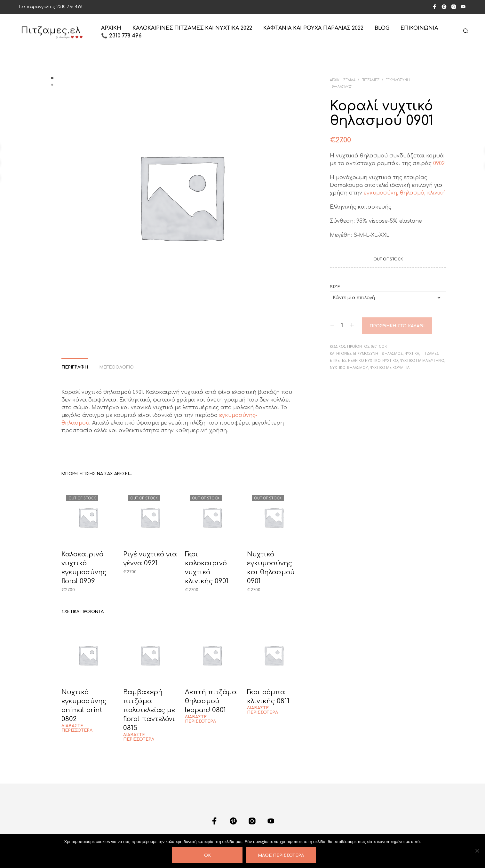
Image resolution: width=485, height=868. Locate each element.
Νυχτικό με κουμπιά (390, 368)
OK (207, 856)
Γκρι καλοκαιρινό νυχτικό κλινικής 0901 (207, 568)
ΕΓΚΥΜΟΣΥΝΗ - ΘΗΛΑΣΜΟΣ (378, 354)
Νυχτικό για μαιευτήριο (422, 361)
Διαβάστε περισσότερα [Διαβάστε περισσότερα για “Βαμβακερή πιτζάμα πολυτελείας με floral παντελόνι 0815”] (139, 737)
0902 (439, 163)
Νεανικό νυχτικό (364, 361)
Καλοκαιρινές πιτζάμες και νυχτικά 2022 (192, 28)
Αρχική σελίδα (343, 80)
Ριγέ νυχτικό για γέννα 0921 (150, 559)
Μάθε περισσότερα (281, 856)
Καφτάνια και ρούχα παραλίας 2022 (313, 28)
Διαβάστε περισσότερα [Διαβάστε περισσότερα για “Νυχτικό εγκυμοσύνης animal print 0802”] (77, 728)
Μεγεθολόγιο (116, 367)
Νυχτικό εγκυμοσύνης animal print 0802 (84, 706)
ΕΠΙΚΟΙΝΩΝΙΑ (419, 28)
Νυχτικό (390, 361)
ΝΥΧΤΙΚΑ (412, 354)
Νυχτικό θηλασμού (349, 368)
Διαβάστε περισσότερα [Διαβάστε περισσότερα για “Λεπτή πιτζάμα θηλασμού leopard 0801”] (200, 719)
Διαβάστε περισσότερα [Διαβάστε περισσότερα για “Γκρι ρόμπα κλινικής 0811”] (262, 710)
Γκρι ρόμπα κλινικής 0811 (268, 697)
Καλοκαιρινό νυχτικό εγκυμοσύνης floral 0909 (84, 568)
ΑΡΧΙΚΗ (111, 28)
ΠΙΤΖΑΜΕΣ (370, 80)
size (335, 287)
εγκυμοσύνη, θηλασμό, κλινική (404, 193)
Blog (382, 28)
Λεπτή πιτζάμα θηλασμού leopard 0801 (211, 701)
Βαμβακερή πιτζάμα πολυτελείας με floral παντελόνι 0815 (149, 710)
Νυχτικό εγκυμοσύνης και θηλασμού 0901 (271, 568)
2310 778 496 (69, 7)
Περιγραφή (75, 367)
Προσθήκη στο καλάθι (397, 326)
